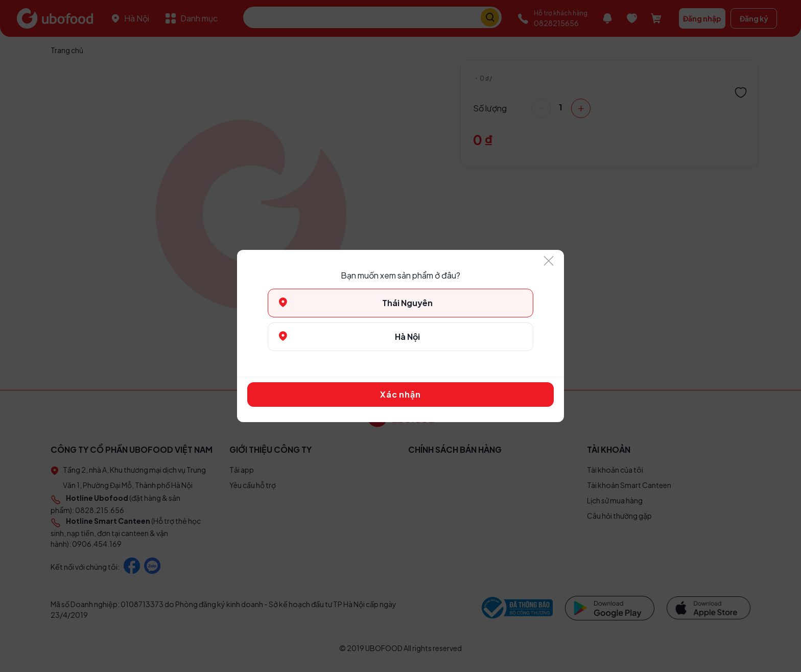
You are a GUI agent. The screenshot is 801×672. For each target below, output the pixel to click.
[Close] (549, 261)
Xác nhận (400, 394)
